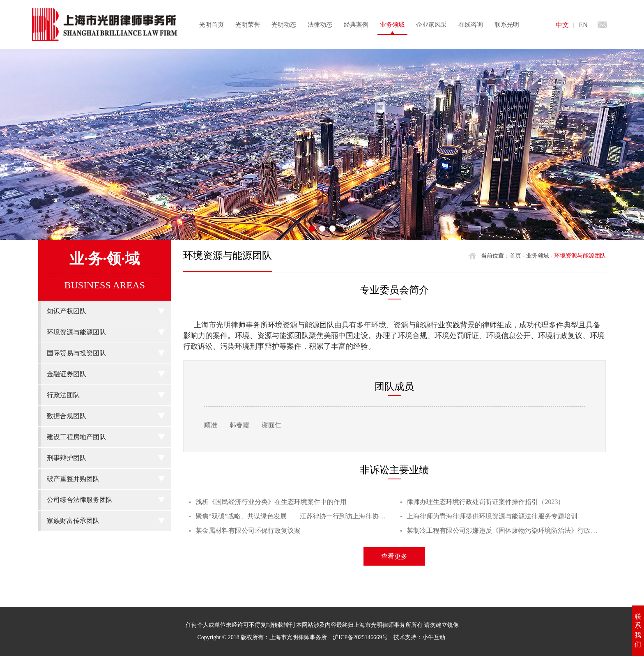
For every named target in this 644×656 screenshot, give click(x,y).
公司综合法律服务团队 (80, 500)
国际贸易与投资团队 (76, 353)
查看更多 (394, 556)
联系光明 (507, 25)
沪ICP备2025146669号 (360, 637)
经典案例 (356, 25)
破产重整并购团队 (73, 479)
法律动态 (320, 25)
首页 (515, 256)
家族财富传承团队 (73, 521)
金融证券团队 (67, 374)
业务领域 (392, 25)
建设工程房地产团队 (76, 437)
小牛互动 (434, 637)
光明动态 (284, 25)
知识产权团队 (67, 311)
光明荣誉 (248, 25)
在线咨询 (471, 25)
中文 (562, 25)
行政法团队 (63, 395)
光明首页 (212, 25)
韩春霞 (239, 425)
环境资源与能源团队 (76, 332)
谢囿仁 (271, 425)
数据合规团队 (67, 416)
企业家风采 (431, 25)
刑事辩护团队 (67, 458)
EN (583, 25)
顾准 (211, 425)
